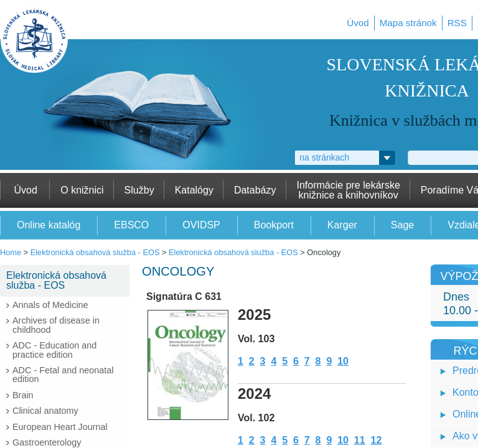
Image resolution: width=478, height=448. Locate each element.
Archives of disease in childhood (56, 325)
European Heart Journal (60, 427)
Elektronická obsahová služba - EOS (95, 252)
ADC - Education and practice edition (54, 350)
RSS (457, 23)
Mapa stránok (408, 23)
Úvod (358, 23)
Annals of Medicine (50, 305)
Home (11, 252)
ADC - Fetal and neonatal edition (63, 375)
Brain (23, 395)
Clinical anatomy (45, 411)
